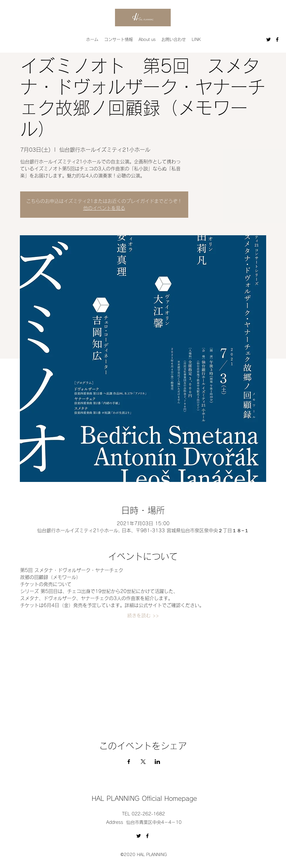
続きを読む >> (143, 615)
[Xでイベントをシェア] (143, 762)
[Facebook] (277, 39)
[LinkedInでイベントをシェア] (157, 762)
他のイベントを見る (104, 208)
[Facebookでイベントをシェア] (129, 762)
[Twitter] (268, 39)
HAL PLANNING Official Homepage (144, 798)
